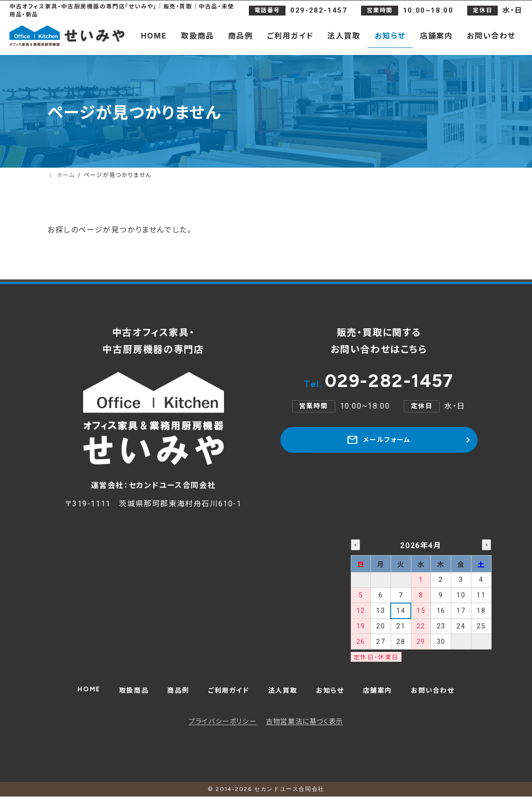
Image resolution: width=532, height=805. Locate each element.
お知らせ (334, 696)
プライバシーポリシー (223, 730)
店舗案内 (385, 696)
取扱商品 (123, 696)
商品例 (171, 696)
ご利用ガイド (225, 696)
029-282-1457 (379, 383)
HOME (75, 694)
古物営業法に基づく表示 (305, 730)
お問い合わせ (445, 696)
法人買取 (283, 696)
